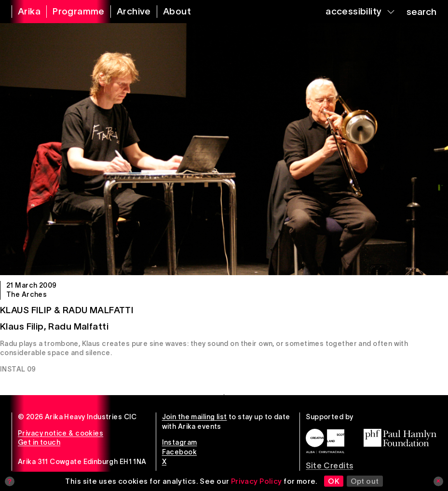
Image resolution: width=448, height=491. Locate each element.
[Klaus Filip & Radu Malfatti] (224, 149)
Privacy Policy (257, 481)
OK (334, 481)
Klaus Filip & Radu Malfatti (67, 310)
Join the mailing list (195, 417)
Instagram (180, 442)
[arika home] (23, 12)
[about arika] (171, 12)
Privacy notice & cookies (61, 433)
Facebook (179, 452)
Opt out (365, 481)
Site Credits (329, 465)
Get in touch (39, 442)
